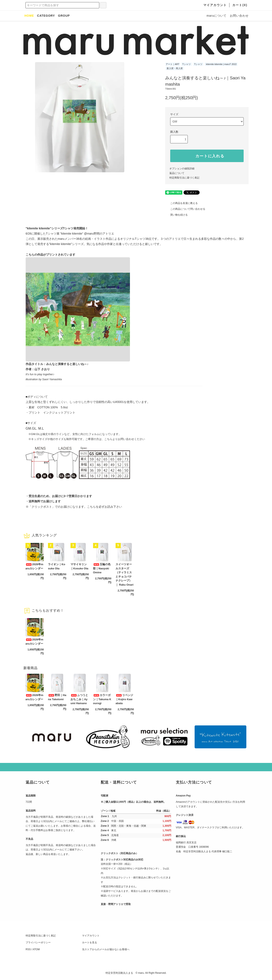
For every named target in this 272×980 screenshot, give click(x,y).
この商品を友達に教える (181, 203)
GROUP (64, 16)
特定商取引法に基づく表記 (184, 178)
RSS (28, 949)
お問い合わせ (239, 16)
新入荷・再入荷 (175, 68)
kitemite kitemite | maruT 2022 (221, 64)
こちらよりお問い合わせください (125, 439)
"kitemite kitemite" (72, 234)
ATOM (36, 949)
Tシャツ (186, 64)
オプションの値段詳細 (182, 169)
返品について (177, 173)
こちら (91, 507)
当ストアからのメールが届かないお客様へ (106, 949)
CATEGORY (46, 16)
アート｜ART (173, 64)
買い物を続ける (176, 215)
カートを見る (89, 942)
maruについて (217, 16)
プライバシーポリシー (38, 942)
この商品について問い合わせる (185, 209)
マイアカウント (91, 936)
